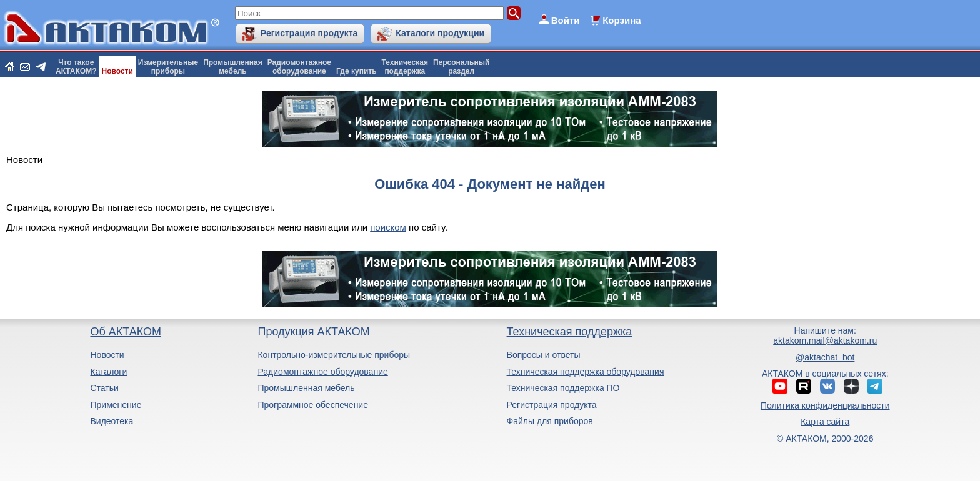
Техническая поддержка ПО (563, 388)
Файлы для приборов (550, 421)
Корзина (622, 20)
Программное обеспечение (313, 405)
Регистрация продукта (309, 33)
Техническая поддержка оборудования (586, 372)
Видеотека (112, 421)
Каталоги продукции (440, 33)
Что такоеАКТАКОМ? (76, 67)
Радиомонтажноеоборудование (299, 67)
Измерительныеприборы (168, 67)
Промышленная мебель (306, 388)
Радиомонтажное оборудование (322, 372)
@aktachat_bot (825, 357)
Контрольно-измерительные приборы (334, 355)
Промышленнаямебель (233, 67)
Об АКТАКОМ (125, 332)
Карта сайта (825, 422)
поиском (388, 227)
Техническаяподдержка (405, 67)
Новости (117, 71)
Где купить (357, 71)
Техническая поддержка (570, 332)
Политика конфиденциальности (825, 405)
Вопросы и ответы (544, 355)
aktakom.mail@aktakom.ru (825, 340)
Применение (116, 405)
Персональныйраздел (461, 67)
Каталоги (108, 372)
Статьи (104, 388)
